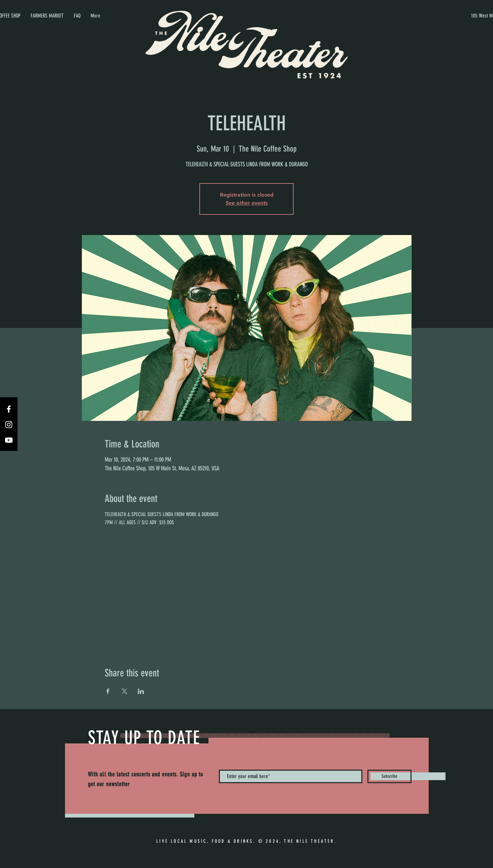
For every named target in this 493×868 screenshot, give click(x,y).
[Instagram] (9, 425)
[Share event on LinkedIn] (141, 691)
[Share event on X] (124, 691)
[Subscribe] (389, 776)
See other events (247, 203)
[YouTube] (9, 440)
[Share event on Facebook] (108, 691)
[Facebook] (9, 409)
